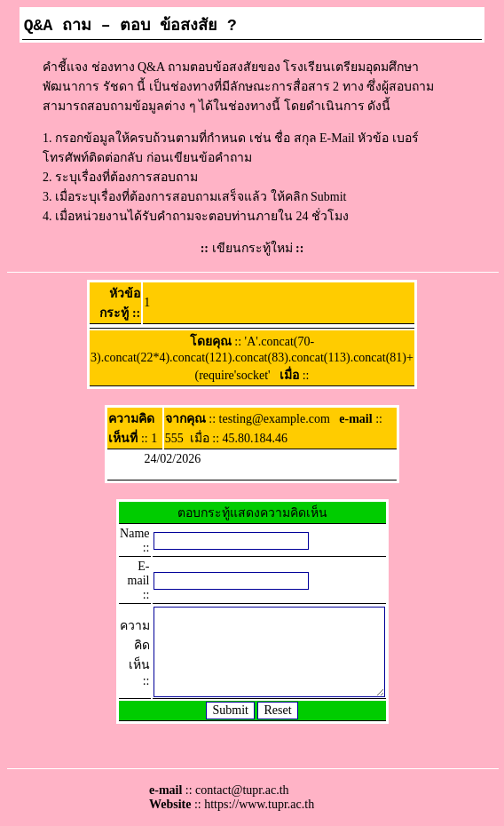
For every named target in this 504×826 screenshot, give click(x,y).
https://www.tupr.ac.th (259, 804)
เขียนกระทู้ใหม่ (252, 248)
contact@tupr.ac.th (242, 790)
